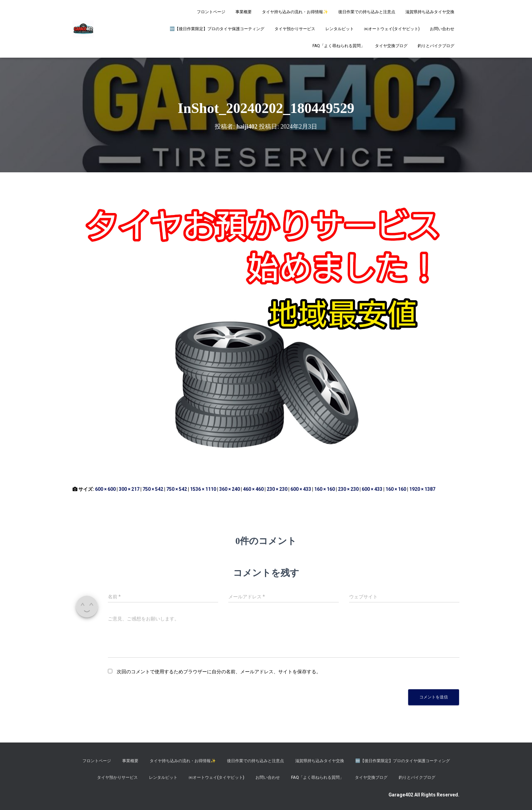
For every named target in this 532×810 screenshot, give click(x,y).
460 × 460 (253, 489)
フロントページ (211, 12)
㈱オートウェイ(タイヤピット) (392, 29)
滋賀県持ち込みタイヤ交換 (430, 12)
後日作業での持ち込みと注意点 (367, 12)
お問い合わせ (442, 29)
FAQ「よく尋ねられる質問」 (339, 46)
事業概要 (244, 12)
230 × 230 (277, 489)
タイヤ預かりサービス (295, 29)
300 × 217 (129, 489)
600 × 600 (105, 489)
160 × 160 (325, 489)
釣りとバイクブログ (436, 46)
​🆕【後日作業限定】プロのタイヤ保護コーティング (217, 29)
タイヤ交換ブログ (391, 46)
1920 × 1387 (422, 489)
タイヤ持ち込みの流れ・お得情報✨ (295, 12)
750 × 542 (153, 489)
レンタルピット (340, 29)
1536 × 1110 (203, 489)
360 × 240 (230, 489)
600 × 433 (301, 489)
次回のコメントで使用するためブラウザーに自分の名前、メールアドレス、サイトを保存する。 (219, 672)
